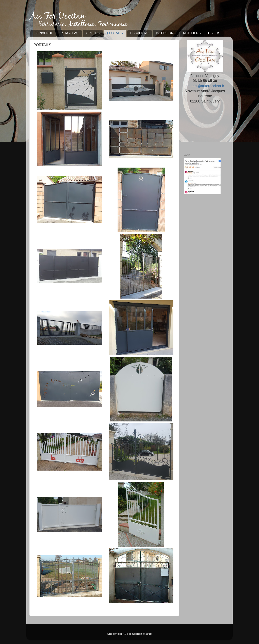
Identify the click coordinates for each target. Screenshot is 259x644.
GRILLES (93, 33)
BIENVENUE (44, 33)
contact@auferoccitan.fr (205, 86)
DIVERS (214, 33)
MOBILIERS (192, 33)
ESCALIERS (139, 33)
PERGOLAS (69, 33)
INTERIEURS (166, 33)
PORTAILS (115, 33)
